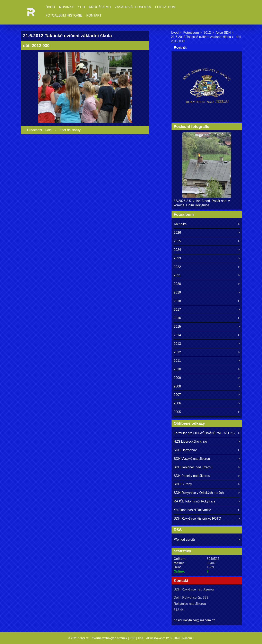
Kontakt (94, 15)
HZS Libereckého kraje (190, 441)
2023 (177, 258)
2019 (177, 292)
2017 (177, 310)
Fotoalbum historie (64, 15)
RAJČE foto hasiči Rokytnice (194, 501)
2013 (177, 344)
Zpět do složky (70, 130)
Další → (51, 130)
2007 (177, 395)
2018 (177, 301)
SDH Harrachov (185, 450)
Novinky (67, 7)
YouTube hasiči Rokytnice (192, 510)
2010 (177, 369)
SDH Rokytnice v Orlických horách (199, 493)
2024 (177, 250)
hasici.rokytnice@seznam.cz (194, 620)
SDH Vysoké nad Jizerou (192, 459)
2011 (177, 361)
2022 (177, 267)
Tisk (140, 638)
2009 (177, 378)
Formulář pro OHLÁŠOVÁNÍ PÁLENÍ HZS (204, 433)
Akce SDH (223, 33)
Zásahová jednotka (133, 7)
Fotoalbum (165, 7)
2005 (177, 412)
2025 (177, 241)
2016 (177, 318)
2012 (207, 33)
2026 (177, 233)
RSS (133, 638)
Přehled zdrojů (184, 540)
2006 (177, 403)
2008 (177, 386)
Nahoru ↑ (188, 638)
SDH (81, 7)
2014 (177, 335)
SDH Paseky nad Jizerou (192, 476)
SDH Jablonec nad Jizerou (193, 467)
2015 (177, 326)
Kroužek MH (100, 7)
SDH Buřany (183, 484)
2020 (177, 284)
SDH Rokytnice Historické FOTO (197, 518)
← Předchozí (32, 130)
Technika (180, 224)
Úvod (50, 7)
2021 (177, 275)
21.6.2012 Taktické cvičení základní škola (201, 37)
